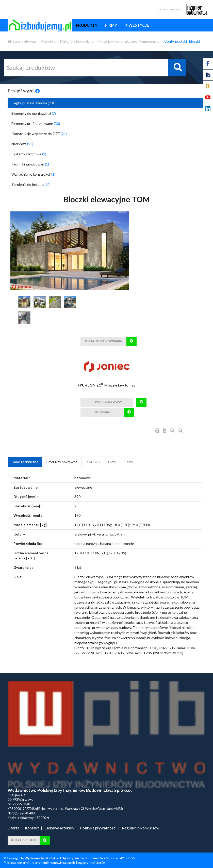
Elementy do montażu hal (34, 113)
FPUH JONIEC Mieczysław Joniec (107, 385)
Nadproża (22, 144)
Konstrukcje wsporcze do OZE (39, 134)
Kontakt (32, 828)
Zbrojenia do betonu (31, 184)
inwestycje (137, 25)
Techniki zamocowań (30, 164)
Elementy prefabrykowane (36, 123)
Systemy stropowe (29, 154)
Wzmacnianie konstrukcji (33, 174)
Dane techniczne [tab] (25, 462)
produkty (87, 25)
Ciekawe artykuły (59, 828)
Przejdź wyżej (24, 91)
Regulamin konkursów (141, 828)
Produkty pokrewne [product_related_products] (62, 462)
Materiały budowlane (77, 41)
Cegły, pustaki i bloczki (182, 41)
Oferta (13, 828)
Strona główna (22, 41)
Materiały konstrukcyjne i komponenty (129, 41)
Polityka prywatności (98, 828)
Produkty (48, 41)
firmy (111, 25)
